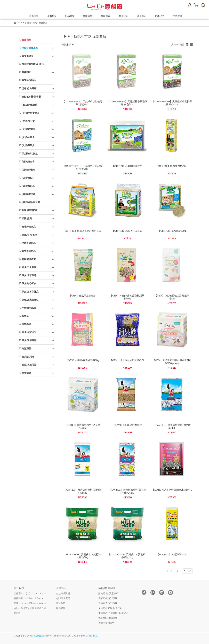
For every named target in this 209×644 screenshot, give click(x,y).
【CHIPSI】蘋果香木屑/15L (127, 231)
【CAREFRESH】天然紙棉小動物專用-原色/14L (82, 103)
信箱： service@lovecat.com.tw (30, 603)
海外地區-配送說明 (108, 618)
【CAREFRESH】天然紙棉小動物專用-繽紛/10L (172, 103)
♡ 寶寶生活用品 (27, 80)
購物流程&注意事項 (108, 593)
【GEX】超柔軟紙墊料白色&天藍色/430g (82, 426)
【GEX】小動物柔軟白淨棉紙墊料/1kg (172, 297)
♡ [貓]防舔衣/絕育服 (29, 202)
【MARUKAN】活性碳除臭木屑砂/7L (172, 490)
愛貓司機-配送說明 (108, 598)
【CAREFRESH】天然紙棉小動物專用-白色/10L (127, 103)
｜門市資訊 (176, 16)
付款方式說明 (63, 593)
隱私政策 (61, 603)
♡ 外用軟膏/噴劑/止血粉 (31, 64)
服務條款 (61, 608)
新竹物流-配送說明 (108, 603)
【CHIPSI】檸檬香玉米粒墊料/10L (82, 231)
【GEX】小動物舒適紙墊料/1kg (82, 360)
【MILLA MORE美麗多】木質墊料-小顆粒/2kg (127, 556)
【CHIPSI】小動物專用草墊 (127, 166)
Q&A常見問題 (63, 598)
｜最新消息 (33, 16)
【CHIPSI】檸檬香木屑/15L (172, 166)
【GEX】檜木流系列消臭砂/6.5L (127, 360)
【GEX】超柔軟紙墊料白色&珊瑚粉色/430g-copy (172, 362)
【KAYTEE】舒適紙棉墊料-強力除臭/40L (172, 426)
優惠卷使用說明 (106, 623)
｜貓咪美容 (104, 16)
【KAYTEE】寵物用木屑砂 (127, 425)
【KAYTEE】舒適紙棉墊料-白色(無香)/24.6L (82, 491)
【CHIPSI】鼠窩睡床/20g (172, 231)
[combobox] (68, 45)
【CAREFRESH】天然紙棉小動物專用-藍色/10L (82, 167)
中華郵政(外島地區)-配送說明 (113, 613)
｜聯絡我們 (158, 16)
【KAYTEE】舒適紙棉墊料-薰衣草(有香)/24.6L (127, 491)
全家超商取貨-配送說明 (110, 608)
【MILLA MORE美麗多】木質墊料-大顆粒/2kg (82, 556)
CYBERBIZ (91, 636)
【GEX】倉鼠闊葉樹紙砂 (82, 296)
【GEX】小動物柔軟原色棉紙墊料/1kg (127, 297)
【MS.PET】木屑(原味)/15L (172, 554)
